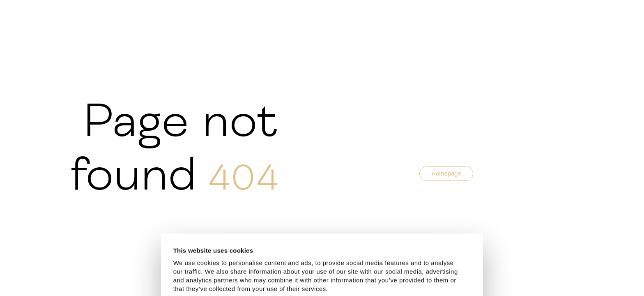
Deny (387, 277)
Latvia (260, 250)
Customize (300, 277)
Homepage (446, 173)
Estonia (235, 250)
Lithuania (288, 250)
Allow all (213, 277)
